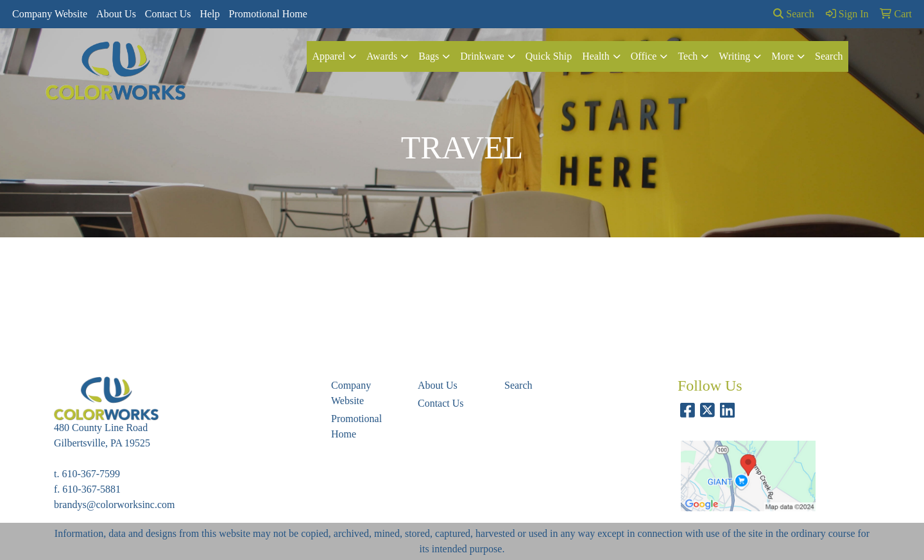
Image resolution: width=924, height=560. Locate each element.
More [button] (783, 56)
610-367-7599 (91, 474)
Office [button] (644, 56)
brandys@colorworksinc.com (114, 505)
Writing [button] (734, 56)
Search (794, 14)
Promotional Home (268, 14)
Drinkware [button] (482, 56)
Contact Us (168, 14)
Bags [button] (429, 56)
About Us (116, 14)
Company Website (50, 14)
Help (210, 14)
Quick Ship (549, 56)
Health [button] (596, 56)
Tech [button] (688, 56)
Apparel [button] (329, 56)
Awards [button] (382, 56)
